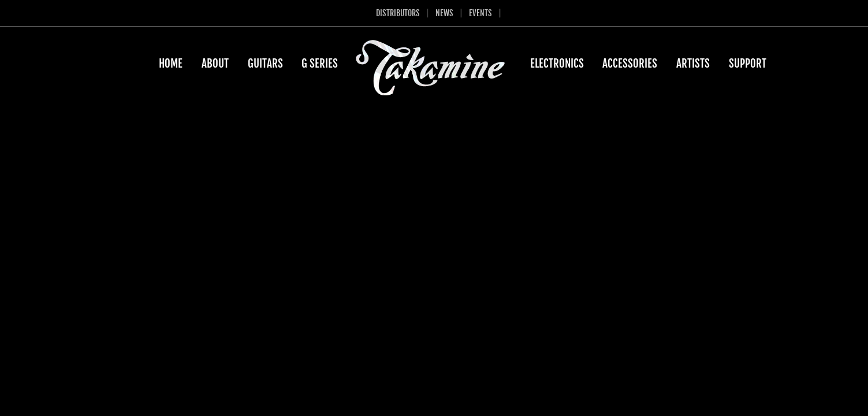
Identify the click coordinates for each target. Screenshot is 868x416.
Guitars (265, 64)
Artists (693, 64)
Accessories (630, 64)
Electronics (557, 64)
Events (480, 13)
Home (171, 64)
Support (748, 64)
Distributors (398, 13)
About (215, 64)
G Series (320, 64)
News (444, 13)
